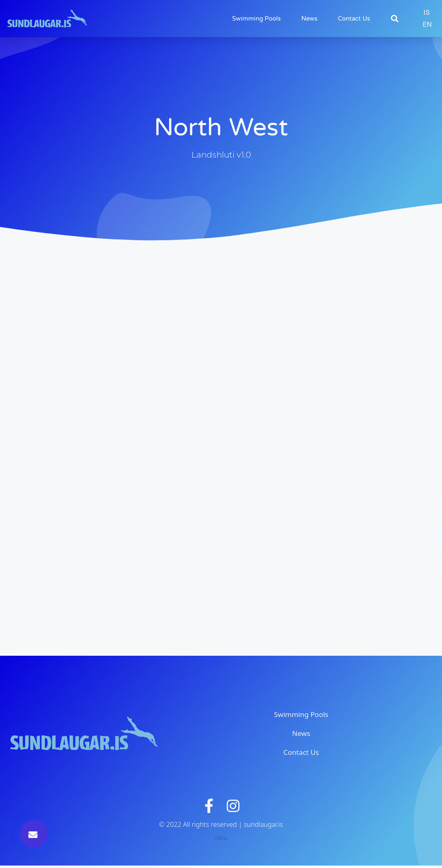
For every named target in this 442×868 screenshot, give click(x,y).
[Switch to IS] (427, 13)
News (309, 19)
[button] (395, 19)
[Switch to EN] (427, 24)
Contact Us (354, 19)
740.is (221, 841)
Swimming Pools (256, 19)
